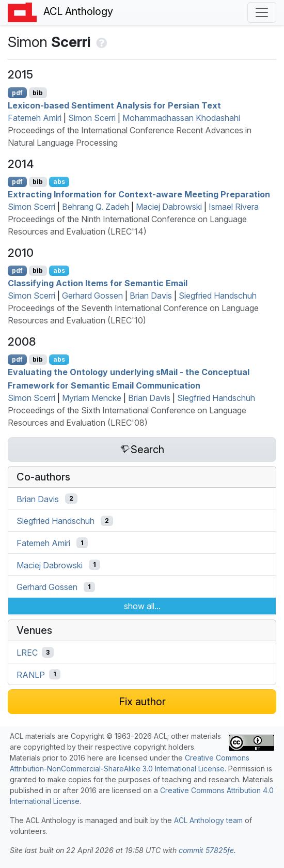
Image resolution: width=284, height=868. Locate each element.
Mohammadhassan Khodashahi (181, 118)
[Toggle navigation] (262, 12)
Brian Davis (151, 296)
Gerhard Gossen (92, 296)
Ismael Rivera (234, 207)
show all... (142, 606)
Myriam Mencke (92, 398)
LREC (27, 653)
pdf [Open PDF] (17, 93)
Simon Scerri (92, 118)
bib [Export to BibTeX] (38, 93)
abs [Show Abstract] (59, 182)
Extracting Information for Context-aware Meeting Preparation (139, 194)
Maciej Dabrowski (169, 207)
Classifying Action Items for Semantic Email (98, 283)
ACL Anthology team (208, 820)
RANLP (31, 674)
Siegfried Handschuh (218, 296)
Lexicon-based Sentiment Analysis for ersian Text (114, 105)
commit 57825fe (206, 850)
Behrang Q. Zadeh (96, 207)
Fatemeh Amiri (35, 118)
